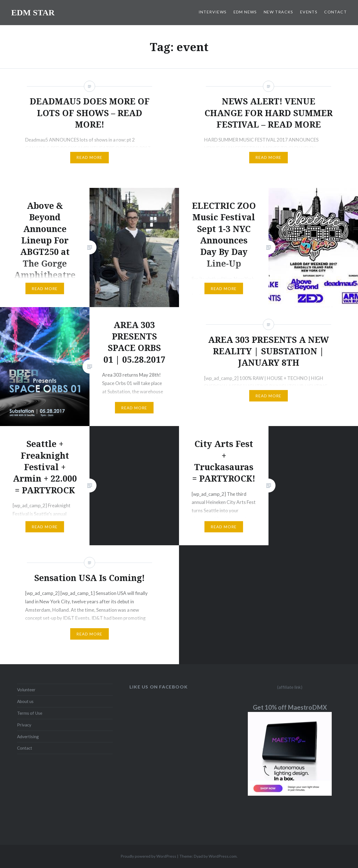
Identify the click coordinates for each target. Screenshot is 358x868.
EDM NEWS (245, 12)
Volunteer (26, 690)
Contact (25, 748)
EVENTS (309, 12)
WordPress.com (223, 856)
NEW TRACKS (279, 12)
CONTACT (335, 12)
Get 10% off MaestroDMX (290, 707)
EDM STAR (33, 12)
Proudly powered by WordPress (148, 856)
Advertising (28, 737)
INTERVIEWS (213, 12)
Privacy (24, 725)
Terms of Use (30, 713)
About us (25, 701)
